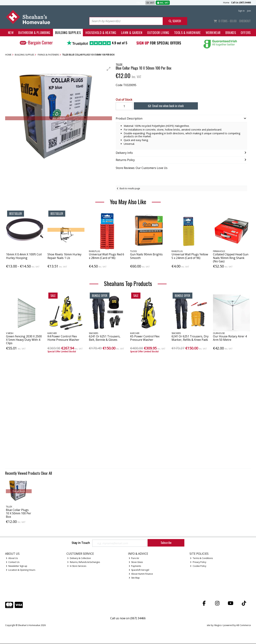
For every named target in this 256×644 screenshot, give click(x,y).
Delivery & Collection (79, 559)
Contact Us (13, 562)
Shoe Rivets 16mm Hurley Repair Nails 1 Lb (64, 256)
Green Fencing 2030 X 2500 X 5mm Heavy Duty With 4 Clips (24, 340)
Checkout (245, 21)
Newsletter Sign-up (17, 566)
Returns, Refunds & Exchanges (84, 562)
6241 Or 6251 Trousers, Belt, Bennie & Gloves (105, 338)
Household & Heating (101, 32)
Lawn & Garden (132, 32)
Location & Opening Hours (21, 570)
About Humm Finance (141, 574)
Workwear (213, 32)
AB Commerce (244, 625)
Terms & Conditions (201, 559)
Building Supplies (68, 32)
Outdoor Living (158, 32)
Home (226, 3)
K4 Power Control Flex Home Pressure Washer (63, 338)
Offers (246, 32)
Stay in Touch (81, 543)
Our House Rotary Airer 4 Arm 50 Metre (230, 338)
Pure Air (134, 559)
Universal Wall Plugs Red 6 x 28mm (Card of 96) (106, 256)
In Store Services (77, 566)
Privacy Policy (198, 562)
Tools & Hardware (187, 32)
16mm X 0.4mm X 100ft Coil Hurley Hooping (24, 256)
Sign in (241, 11)
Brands (231, 32)
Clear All (46, 473)
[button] (109, 69)
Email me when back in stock (164, 106)
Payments (135, 566)
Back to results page (130, 188)
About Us (12, 559)
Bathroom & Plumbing (34, 32)
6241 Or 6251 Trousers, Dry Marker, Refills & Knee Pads (190, 338)
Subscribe (166, 543)
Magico (218, 625)
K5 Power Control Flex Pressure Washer (145, 338)
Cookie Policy (198, 566)
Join (249, 11)
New (11, 32)
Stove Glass (136, 562)
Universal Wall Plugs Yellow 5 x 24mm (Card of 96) (190, 256)
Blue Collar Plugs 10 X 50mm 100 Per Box (18, 513)
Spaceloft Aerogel (139, 570)
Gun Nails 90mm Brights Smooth (146, 256)
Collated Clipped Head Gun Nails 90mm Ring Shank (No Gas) (231, 258)
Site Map (134, 578)
